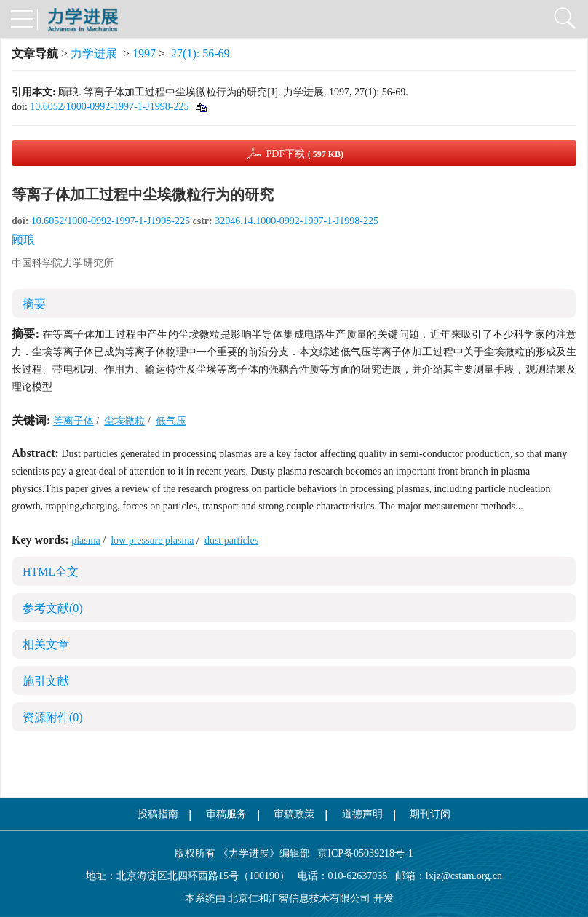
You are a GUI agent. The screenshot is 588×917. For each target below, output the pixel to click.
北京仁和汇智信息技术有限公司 (299, 898)
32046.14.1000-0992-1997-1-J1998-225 (297, 221)
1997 (144, 53)
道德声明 (362, 814)
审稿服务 (226, 814)
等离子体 (73, 421)
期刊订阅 (430, 814)
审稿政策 (294, 814)
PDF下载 (305, 154)
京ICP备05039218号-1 (362, 853)
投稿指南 (158, 814)
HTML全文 (51, 572)
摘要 (34, 304)
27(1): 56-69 (200, 53)
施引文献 (46, 681)
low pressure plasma (152, 540)
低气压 (171, 421)
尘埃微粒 (124, 421)
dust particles (231, 540)
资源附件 (53, 717)
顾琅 (23, 240)
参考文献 (53, 608)
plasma (86, 540)
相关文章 (46, 644)
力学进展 (94, 53)
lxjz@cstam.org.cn (464, 876)
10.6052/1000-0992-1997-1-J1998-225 (109, 107)
